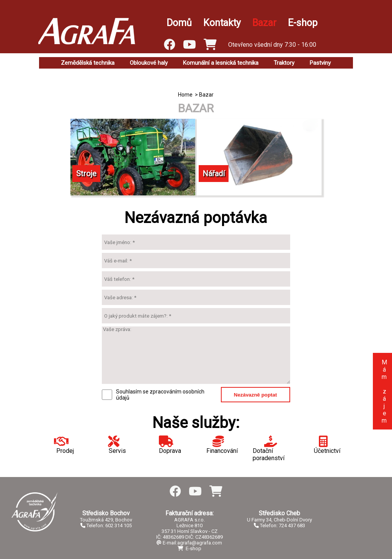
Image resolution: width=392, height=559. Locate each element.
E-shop (303, 23)
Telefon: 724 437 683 (279, 525)
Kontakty (222, 23)
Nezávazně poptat (256, 395)
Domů (179, 23)
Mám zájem (384, 391)
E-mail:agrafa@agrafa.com (189, 543)
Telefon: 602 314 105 (106, 525)
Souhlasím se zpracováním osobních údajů (160, 395)
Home (185, 95)
